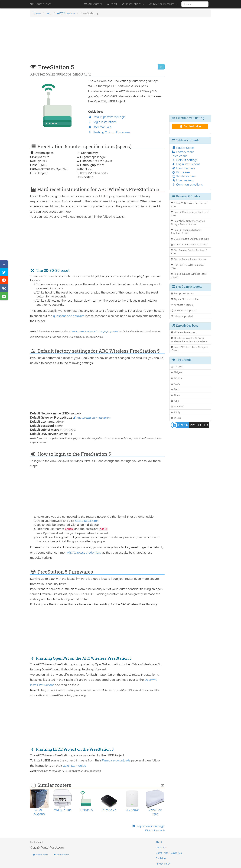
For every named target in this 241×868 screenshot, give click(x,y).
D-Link (176, 418)
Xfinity (176, 412)
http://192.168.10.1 (87, 521)
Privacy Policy (163, 864)
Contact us (161, 848)
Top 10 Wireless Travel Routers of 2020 (190, 214)
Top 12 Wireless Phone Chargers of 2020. (189, 349)
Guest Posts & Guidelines (169, 853)
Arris (175, 401)
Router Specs (183, 148)
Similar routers (184, 176)
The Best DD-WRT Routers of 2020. (188, 267)
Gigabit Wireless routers (185, 299)
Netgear (177, 372)
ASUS (175, 384)
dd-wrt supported (182, 316)
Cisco (175, 395)
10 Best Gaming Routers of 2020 (189, 245)
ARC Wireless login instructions (92, 418)
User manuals (183, 168)
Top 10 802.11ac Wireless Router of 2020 (189, 275)
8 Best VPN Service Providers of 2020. (189, 205)
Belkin (176, 389)
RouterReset (41, 4)
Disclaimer (161, 858)
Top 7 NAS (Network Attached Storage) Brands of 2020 (188, 223)
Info (49, 13)
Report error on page (148, 828)
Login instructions (102, 122)
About (159, 842)
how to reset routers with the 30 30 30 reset (94, 331)
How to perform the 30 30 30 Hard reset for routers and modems (189, 340)
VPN (112, 4)
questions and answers (69, 316)
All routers (93, 4)
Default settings (185, 160)
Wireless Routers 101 (183, 332)
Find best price (190, 126)
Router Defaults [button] (163, 4)
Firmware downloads (117, 760)
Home (37, 13)
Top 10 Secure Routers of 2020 (188, 259)
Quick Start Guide (74, 766)
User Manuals (100, 127)
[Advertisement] (97, 42)
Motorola (177, 406)
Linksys (176, 378)
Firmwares (181, 172)
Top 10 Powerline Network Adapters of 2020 (186, 232)
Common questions (187, 185)
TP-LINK (177, 367)
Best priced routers (182, 293)
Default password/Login (107, 117)
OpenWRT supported (184, 311)
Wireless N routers (182, 305)
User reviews (183, 180)
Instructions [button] (133, 4)
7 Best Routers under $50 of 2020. (190, 239)
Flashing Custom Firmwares (109, 132)
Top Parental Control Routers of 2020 (189, 252)
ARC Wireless (66, 13)
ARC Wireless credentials (84, 553)
